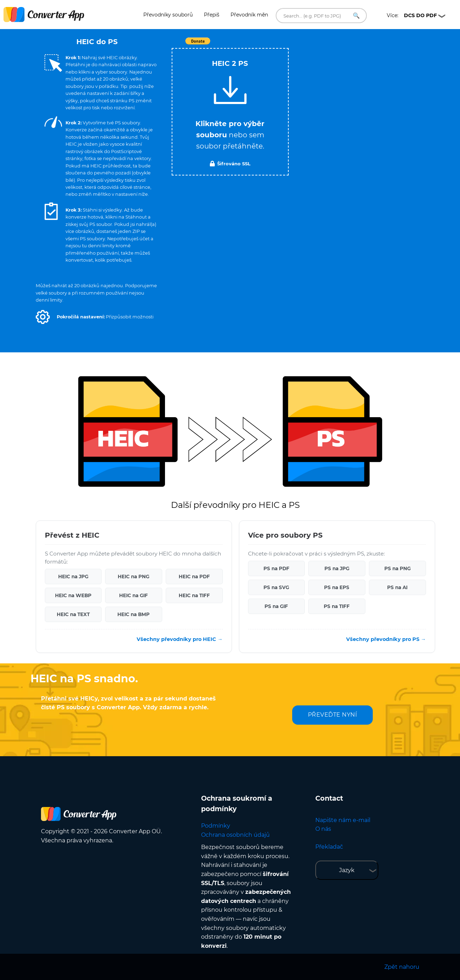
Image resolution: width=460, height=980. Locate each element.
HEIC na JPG (73, 577)
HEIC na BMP (133, 614)
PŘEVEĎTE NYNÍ (333, 715)
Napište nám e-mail (343, 820)
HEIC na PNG (133, 577)
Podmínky (216, 826)
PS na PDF (276, 568)
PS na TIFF (337, 606)
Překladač (329, 847)
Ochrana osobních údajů (235, 835)
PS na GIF (276, 606)
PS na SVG (276, 587)
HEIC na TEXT (73, 614)
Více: (412, 15)
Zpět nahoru (402, 967)
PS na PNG (397, 568)
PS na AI (397, 587)
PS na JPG (337, 568)
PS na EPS (337, 587)
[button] (43, 317)
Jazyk (347, 870)
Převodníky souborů (168, 15)
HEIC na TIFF (194, 595)
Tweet (270, 45)
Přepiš (212, 15)
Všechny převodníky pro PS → (386, 639)
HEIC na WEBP (73, 595)
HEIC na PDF (194, 577)
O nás (323, 829)
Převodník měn (249, 15)
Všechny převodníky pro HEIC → (180, 639)
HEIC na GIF (133, 595)
